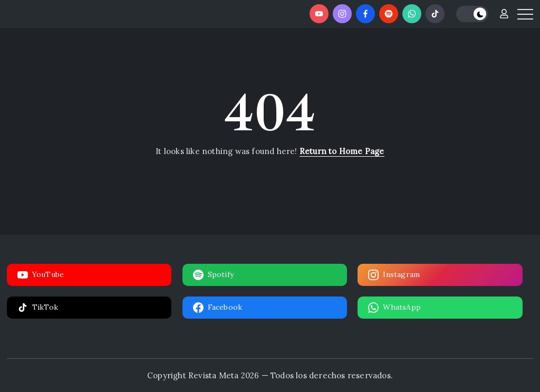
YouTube (41, 275)
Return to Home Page (342, 151)
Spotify (213, 275)
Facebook (218, 308)
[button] (472, 14)
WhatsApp (394, 308)
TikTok (38, 308)
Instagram (394, 275)
